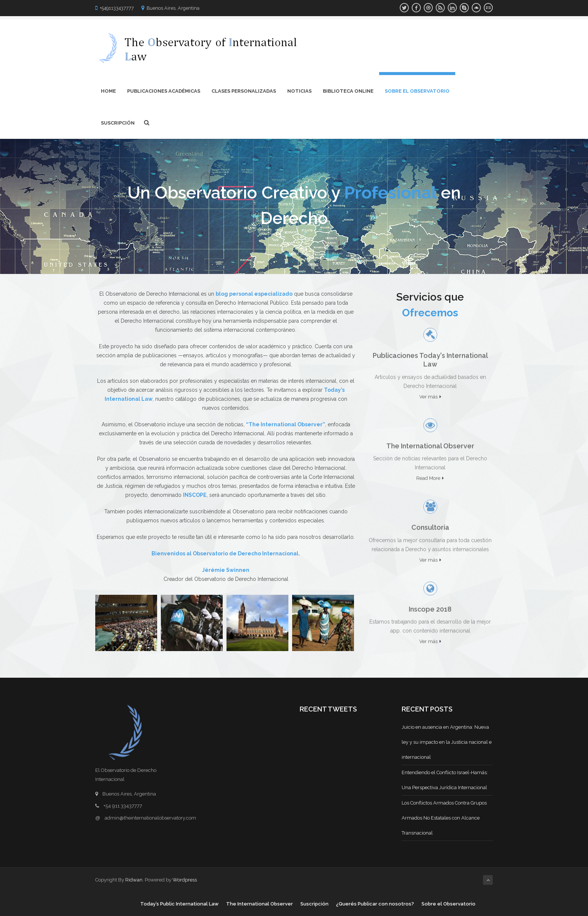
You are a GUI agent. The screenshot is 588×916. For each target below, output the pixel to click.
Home (108, 91)
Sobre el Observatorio (417, 91)
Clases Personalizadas (244, 91)
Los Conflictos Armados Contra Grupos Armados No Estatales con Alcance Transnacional (444, 818)
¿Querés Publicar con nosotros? (375, 904)
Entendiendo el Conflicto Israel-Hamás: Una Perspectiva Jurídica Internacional (445, 780)
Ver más (430, 394)
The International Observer (259, 904)
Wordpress (185, 880)
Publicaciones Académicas (164, 91)
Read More (430, 476)
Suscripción (118, 123)
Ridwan (134, 880)
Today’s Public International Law (179, 904)
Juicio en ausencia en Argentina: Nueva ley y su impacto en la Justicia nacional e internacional (447, 742)
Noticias (299, 91)
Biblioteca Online (348, 91)
